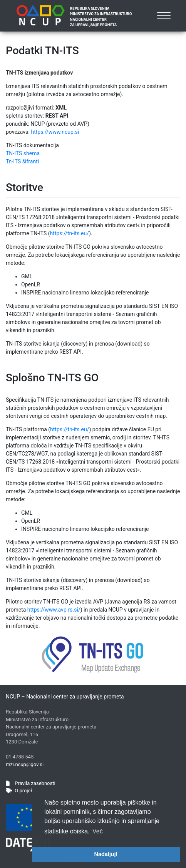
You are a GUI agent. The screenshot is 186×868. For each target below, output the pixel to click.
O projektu (22, 791)
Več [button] (98, 831)
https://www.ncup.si (55, 132)
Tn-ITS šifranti (22, 161)
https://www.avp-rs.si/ (54, 610)
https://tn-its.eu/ (70, 233)
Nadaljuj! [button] (106, 854)
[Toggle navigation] (164, 16)
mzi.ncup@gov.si (25, 764)
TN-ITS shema (23, 153)
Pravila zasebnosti (31, 783)
